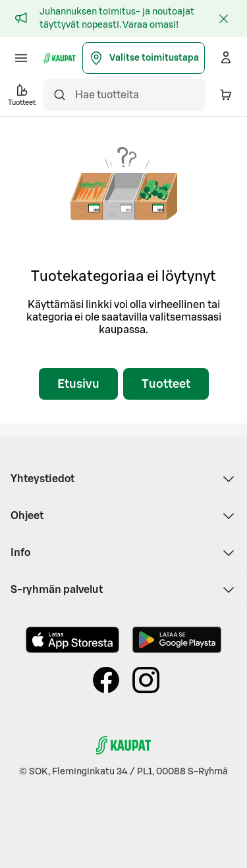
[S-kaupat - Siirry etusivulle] (60, 58)
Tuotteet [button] (22, 94)
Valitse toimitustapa (144, 58)
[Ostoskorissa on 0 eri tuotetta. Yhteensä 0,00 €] (226, 95)
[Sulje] (223, 18)
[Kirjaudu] (226, 58)
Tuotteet (166, 384)
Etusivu (78, 384)
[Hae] (59, 95)
